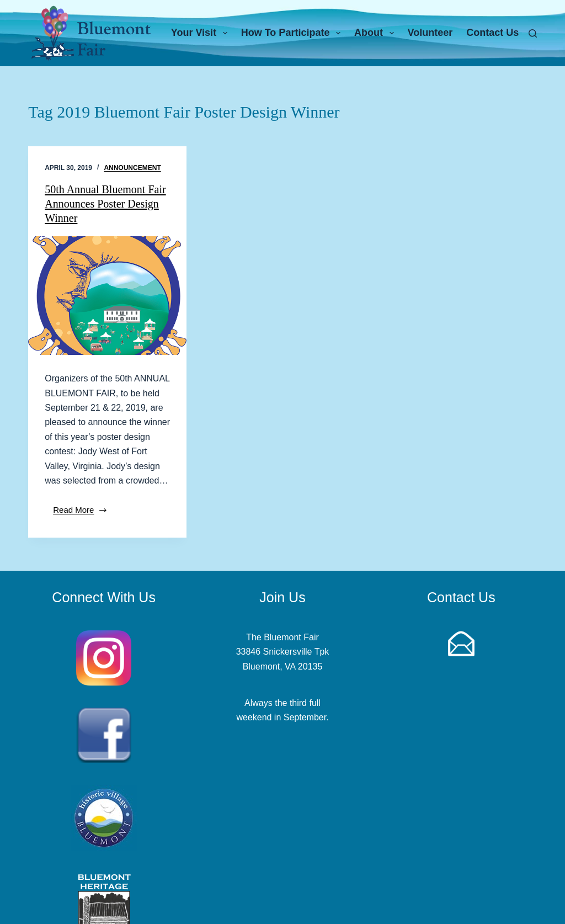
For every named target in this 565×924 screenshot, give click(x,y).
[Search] (533, 33)
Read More (84, 513)
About (376, 33)
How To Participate (293, 33)
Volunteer (430, 33)
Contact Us (492, 33)
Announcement (132, 168)
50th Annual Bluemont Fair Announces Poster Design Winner (105, 204)
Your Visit (201, 33)
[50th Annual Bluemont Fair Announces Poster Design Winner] (107, 296)
